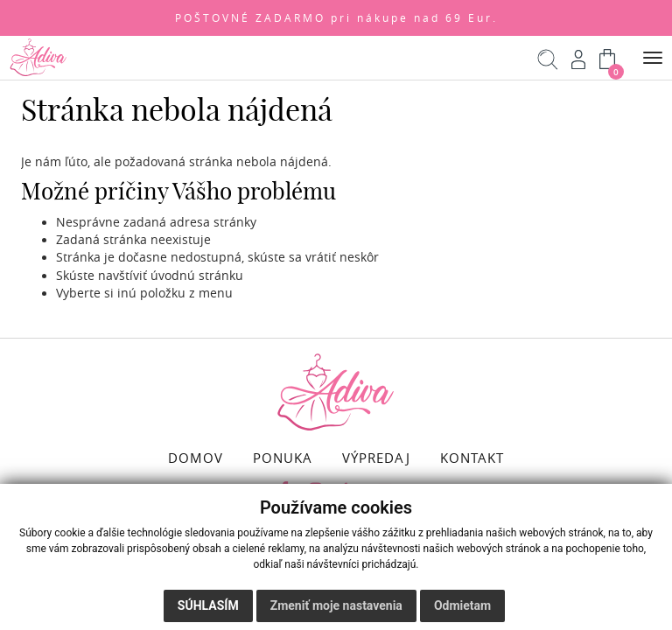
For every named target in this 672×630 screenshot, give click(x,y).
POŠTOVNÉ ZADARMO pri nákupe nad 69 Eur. (336, 18)
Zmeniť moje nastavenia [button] (336, 605)
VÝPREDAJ (376, 458)
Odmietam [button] (462, 605)
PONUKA (283, 458)
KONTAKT (472, 458)
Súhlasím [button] (208, 605)
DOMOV (196, 458)
